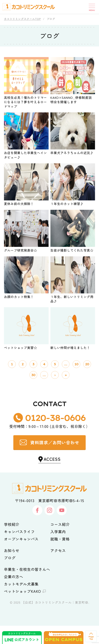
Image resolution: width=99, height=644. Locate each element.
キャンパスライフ (19, 550)
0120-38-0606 (55, 436)
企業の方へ (14, 595)
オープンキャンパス (21, 557)
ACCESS (52, 477)
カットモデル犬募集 (21, 602)
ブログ (10, 576)
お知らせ (12, 569)
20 (87, 382)
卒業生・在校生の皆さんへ (27, 587)
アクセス (58, 569)
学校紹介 (12, 543)
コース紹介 (60, 543)
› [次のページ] (55, 393)
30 (33, 393)
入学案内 (58, 550)
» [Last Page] (66, 393)
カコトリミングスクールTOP (22, 19)
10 (76, 382)
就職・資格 (60, 557)
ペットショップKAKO (22, 609)
